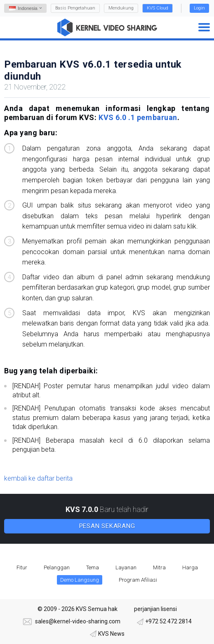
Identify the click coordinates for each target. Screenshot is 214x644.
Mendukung (121, 8)
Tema (93, 567)
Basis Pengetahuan (75, 8)
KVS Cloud (158, 8)
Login (199, 8)
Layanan (126, 567)
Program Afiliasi (138, 580)
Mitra (159, 567)
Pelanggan (57, 567)
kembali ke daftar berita (38, 478)
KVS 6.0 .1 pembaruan (138, 117)
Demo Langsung (80, 580)
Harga (190, 567)
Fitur (22, 567)
